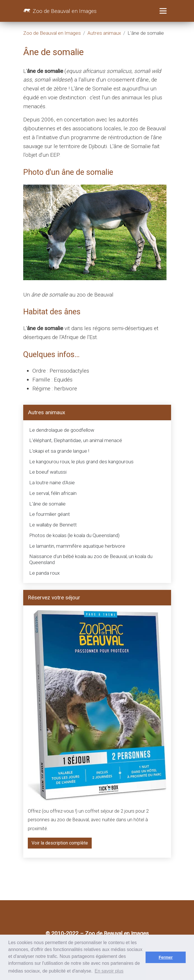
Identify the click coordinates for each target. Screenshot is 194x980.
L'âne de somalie (47, 504)
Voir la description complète (60, 843)
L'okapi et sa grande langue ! (59, 451)
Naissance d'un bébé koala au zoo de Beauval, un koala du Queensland (91, 559)
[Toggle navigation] (163, 11)
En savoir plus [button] (109, 971)
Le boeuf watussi (48, 472)
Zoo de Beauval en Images (60, 12)
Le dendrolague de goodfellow (62, 430)
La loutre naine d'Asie (52, 483)
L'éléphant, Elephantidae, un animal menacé (76, 440)
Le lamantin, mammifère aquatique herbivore (77, 546)
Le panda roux (44, 573)
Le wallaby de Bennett (53, 525)
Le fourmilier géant (50, 514)
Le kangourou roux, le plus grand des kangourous (81, 462)
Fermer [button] (166, 957)
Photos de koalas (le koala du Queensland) (74, 535)
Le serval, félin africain (53, 493)
